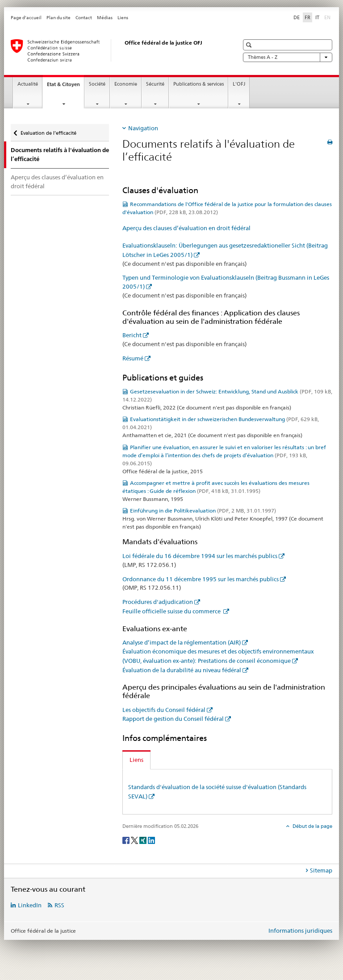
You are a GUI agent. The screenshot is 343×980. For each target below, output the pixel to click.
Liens (123, 18)
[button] (250, 45)
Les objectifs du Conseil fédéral (164, 710)
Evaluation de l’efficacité (48, 130)
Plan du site (59, 18)
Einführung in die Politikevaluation (203, 511)
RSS (59, 905)
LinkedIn (30, 905)
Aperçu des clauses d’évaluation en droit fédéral (57, 182)
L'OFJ (239, 84)
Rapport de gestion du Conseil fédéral (173, 719)
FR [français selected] (307, 17)
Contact (84, 18)
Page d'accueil (26, 18)
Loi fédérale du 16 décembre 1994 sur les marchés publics (200, 556)
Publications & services (199, 84)
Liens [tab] (136, 760)
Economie (126, 84)
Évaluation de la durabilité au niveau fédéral (182, 670)
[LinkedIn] (151, 840)
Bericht (132, 335)
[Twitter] (135, 840)
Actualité (28, 84)
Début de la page (312, 826)
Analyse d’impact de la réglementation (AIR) (182, 642)
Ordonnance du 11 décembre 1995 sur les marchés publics (201, 579)
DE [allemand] (297, 17)
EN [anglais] (328, 17)
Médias (105, 18)
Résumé (133, 358)
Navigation (143, 128)
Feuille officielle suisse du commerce (172, 611)
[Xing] (144, 840)
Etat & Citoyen (65, 87)
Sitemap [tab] (321, 870)
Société (97, 84)
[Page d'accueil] (116, 50)
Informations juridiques (300, 930)
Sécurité (155, 84)
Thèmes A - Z (288, 57)
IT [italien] (317, 17)
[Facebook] (127, 840)
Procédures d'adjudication (158, 602)
